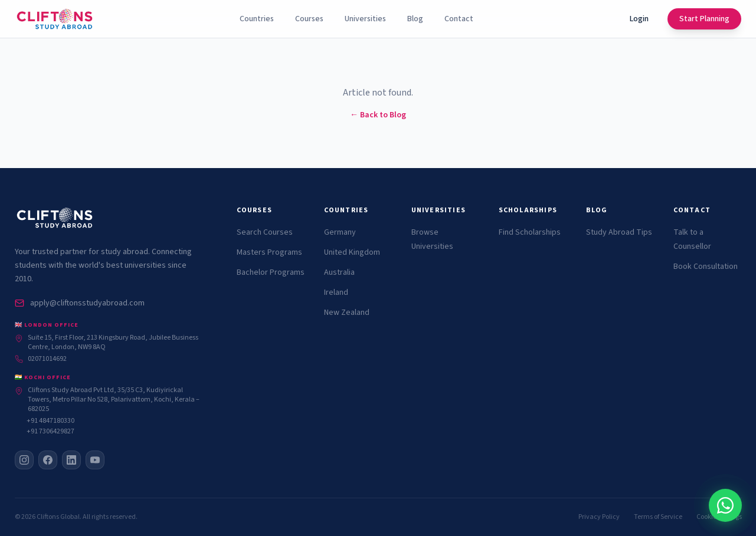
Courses (309, 19)
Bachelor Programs (271, 272)
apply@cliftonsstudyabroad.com (80, 303)
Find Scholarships (530, 232)
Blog (415, 19)
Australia (339, 272)
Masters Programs (269, 252)
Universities (365, 19)
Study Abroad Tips (619, 232)
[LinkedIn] (71, 460)
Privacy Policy (599, 517)
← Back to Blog (378, 115)
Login (639, 19)
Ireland (336, 292)
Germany (340, 232)
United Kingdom (352, 252)
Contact (459, 19)
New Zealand (347, 313)
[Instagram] (24, 460)
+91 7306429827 (50, 432)
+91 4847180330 (50, 421)
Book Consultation (706, 267)
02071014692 (41, 359)
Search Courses (265, 232)
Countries (257, 19)
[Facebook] (48, 460)
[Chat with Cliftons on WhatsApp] (681, 505)
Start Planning (704, 19)
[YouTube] (95, 460)
